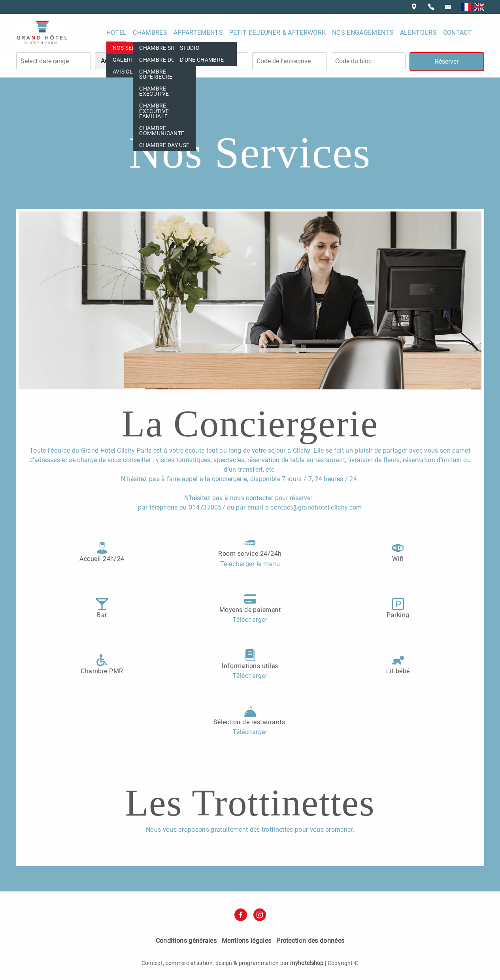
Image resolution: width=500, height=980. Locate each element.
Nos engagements (363, 33)
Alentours (418, 33)
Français (466, 7)
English (479, 7)
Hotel (117, 33)
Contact (458, 33)
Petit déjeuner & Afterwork (277, 33)
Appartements (198, 33)
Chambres (150, 33)
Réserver (447, 61)
